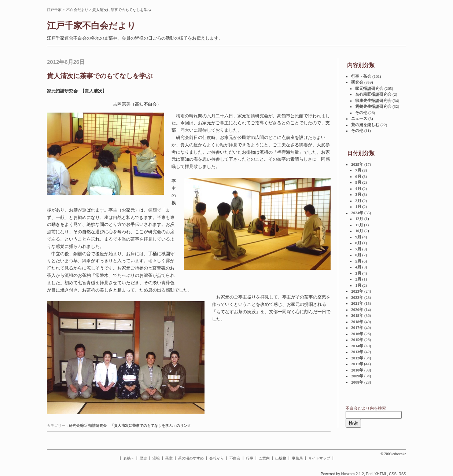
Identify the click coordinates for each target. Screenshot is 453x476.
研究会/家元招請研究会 (88, 426)
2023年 (357, 291)
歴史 (143, 458)
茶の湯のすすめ (191, 458)
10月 (359, 231)
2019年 (357, 315)
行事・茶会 (361, 76)
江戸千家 (54, 10)
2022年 (357, 297)
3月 (358, 194)
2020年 (357, 310)
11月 (359, 225)
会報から (217, 458)
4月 (358, 188)
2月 (358, 201)
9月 (358, 237)
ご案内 (264, 458)
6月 (358, 176)
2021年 (357, 303)
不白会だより (77, 10)
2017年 (357, 327)
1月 (358, 206)
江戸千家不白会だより (91, 26)
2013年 (357, 352)
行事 (250, 458)
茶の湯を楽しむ (365, 125)
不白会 (235, 458)
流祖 (156, 458)
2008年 (357, 382)
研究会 (357, 82)
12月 (359, 219)
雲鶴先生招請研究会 (373, 106)
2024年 (357, 213)
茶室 (169, 458)
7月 (358, 170)
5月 (358, 182)
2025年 (357, 164)
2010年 (357, 370)
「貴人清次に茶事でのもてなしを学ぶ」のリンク (151, 426)
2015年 (357, 340)
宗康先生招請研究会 (373, 100)
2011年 (357, 364)
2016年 (357, 334)
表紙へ (129, 458)
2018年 (357, 322)
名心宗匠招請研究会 (373, 94)
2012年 (357, 358)
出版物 (281, 458)
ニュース (359, 118)
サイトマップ (319, 458)
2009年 (357, 376)
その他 (361, 113)
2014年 (357, 346)
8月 (358, 243)
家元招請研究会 (369, 88)
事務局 (297, 458)
